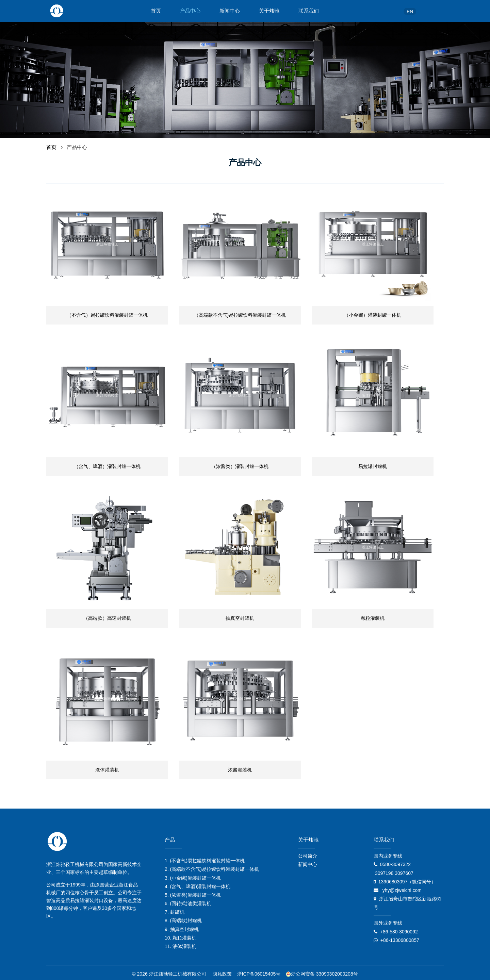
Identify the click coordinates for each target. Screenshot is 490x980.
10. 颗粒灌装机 (181, 935)
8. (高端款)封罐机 (183, 918)
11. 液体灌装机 (181, 944)
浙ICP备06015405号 (259, 971)
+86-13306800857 (400, 937)
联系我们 (309, 11)
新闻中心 (230, 11)
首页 (156, 11)
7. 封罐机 (175, 910)
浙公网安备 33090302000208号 (322, 971)
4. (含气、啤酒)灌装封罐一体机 (198, 884)
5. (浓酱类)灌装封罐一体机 (193, 892)
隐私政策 (222, 971)
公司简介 (308, 853)
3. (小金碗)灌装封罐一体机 (193, 875)
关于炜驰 (269, 11)
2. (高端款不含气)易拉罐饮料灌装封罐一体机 (212, 867)
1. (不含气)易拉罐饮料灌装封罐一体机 (205, 858)
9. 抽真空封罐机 (182, 927)
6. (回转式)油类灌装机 (188, 901)
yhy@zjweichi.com (402, 887)
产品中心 (190, 11)
